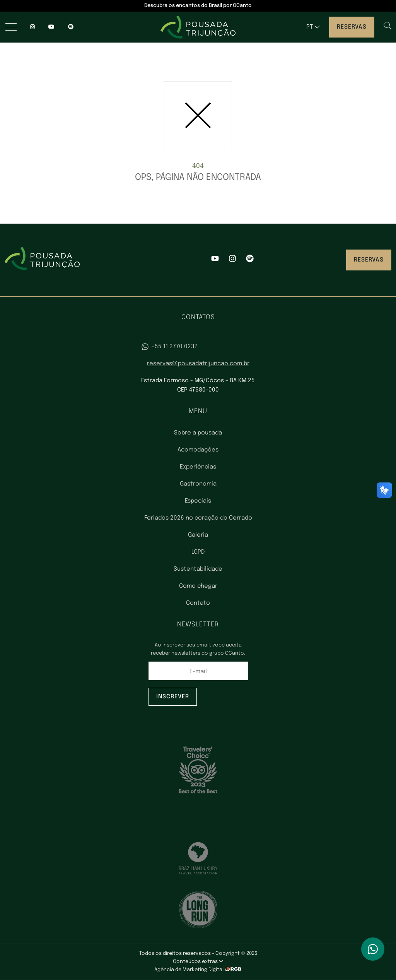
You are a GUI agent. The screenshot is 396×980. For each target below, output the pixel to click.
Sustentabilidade (198, 569)
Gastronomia (198, 484)
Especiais (198, 501)
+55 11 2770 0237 (169, 347)
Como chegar (198, 586)
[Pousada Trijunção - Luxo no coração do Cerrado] (198, 27)
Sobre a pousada (198, 433)
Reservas (352, 27)
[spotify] (71, 27)
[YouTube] (51, 27)
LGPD (198, 552)
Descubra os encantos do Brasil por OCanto (198, 6)
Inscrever (173, 697)
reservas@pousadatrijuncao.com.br (198, 364)
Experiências (198, 467)
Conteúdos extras (198, 961)
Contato (198, 603)
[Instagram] (32, 27)
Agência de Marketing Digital (189, 970)
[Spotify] (250, 260)
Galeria (198, 535)
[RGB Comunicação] (233, 970)
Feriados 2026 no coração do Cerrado (198, 518)
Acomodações (198, 450)
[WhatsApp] (373, 949)
